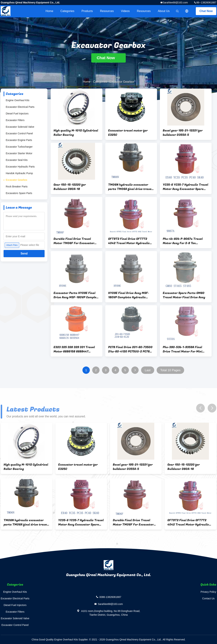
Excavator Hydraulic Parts (20, 167)
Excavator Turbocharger (19, 147)
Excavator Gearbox (17, 180)
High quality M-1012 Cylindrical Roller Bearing (76, 133)
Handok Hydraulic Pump (19, 173)
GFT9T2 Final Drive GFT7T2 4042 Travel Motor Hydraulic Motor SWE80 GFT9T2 (129, 241)
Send (24, 253)
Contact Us (208, 598)
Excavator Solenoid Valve (20, 127)
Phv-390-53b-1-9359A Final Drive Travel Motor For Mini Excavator (183, 349)
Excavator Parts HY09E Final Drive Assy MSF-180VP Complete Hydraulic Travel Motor (77, 295)
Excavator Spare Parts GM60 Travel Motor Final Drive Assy (184, 295)
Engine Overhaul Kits (18, 100)
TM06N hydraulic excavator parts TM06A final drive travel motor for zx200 (130, 187)
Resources (107, 11)
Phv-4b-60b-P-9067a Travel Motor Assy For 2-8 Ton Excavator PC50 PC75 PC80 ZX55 (183, 241)
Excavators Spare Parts (19, 193)
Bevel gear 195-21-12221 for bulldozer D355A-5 (183, 133)
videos (125, 11)
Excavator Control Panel (19, 133)
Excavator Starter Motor (19, 153)
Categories (67, 11)
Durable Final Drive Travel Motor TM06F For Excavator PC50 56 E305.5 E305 (74, 241)
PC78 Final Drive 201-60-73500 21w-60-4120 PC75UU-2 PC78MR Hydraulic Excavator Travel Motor (131, 349)
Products (87, 11)
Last (148, 370)
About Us (164, 11)
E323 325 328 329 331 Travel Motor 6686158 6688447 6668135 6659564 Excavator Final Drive (74, 349)
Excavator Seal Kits (17, 160)
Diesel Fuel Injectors (17, 114)
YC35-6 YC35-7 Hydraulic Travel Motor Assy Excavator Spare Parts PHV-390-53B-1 (185, 187)
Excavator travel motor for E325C (128, 133)
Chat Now (206, 11)
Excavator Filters (15, 120)
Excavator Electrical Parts (20, 107)
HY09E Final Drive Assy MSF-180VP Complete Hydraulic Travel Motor (129, 295)
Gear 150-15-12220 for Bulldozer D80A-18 (70, 187)
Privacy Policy (208, 592)
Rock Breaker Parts (17, 187)
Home (49, 11)
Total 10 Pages (170, 370)
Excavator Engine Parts (19, 140)
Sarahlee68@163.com (175, 3)
